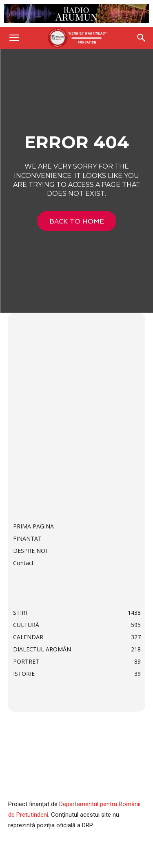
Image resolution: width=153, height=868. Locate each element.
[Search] (142, 38)
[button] (14, 38)
